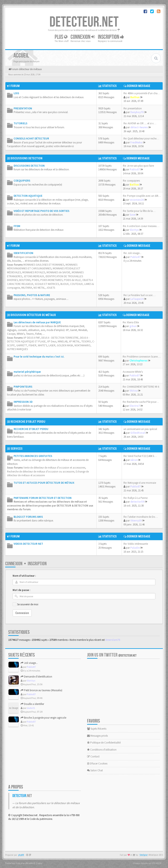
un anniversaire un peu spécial (140, 429)
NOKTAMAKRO (82, 345)
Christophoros (138, 361)
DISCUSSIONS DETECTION (26, 158)
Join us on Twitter (112, 655)
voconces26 (137, 200)
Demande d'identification (36, 677)
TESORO (86, 341)
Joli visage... (29, 663)
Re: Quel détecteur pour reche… (141, 139)
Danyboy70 (137, 112)
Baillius (135, 97)
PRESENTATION (23, 108)
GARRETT (22, 345)
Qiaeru (39, 863)
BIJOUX (65, 284)
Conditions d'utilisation (102, 750)
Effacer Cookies (97, 764)
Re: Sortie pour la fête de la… (139, 211)
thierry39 (136, 521)
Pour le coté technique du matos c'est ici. (39, 357)
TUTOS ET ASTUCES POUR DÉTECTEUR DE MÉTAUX (44, 483)
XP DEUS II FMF (32, 338)
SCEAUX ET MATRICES (47, 284)
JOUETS (51, 288)
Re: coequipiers (131, 181)
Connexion (83, 37)
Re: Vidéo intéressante (136, 544)
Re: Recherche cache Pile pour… (141, 402)
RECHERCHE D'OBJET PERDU (28, 422)
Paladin (135, 548)
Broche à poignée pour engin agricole (43, 718)
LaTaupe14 (137, 299)
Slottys (134, 230)
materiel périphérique (27, 372)
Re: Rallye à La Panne (136, 498)
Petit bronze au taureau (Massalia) (41, 690)
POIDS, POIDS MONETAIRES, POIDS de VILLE (56, 280)
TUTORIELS (20, 123)
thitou (133, 391)
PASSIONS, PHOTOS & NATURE (32, 295)
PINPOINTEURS (23, 387)
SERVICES (17, 449)
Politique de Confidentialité (104, 743)
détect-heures (139, 127)
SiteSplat (144, 855)
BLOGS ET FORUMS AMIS (28, 517)
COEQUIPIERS (22, 181)
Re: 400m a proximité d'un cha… (142, 93)
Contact (93, 756)
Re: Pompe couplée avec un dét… (142, 196)
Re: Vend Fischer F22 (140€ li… (140, 456)
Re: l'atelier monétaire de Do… (141, 517)
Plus (61, 37)
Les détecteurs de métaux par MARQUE (37, 322)
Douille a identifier (32, 704)
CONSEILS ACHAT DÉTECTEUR (31, 139)
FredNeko (136, 142)
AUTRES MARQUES (17, 349)
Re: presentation (133, 108)
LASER (52, 345)
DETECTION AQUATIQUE (28, 196)
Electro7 (135, 406)
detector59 (137, 502)
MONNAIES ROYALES (34, 272)
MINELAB (63, 341)
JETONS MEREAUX (34, 276)
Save (133, 215)
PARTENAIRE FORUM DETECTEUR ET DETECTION (43, 498)
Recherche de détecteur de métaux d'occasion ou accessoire (41, 472)
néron (134, 460)
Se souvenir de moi (28, 604)
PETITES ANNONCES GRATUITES (33, 456)
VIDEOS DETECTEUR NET (28, 544)
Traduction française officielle (19, 863)
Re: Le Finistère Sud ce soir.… (140, 295)
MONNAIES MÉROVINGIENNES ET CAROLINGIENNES (42, 267)
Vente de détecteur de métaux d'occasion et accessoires (54, 468)
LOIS (16, 93)
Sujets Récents (97, 729)
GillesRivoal (138, 433)
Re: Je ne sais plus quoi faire (138, 166)
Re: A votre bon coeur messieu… (141, 226)
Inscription (111, 37)
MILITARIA (27, 288)
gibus (133, 326)
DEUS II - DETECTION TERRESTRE (60, 338)
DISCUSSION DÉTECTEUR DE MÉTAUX (33, 315)
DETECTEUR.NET (84, 22)
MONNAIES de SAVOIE (58, 272)
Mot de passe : (21, 590)
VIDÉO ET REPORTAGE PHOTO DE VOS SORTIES (41, 211)
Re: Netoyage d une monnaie (140, 483)
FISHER (32, 345)
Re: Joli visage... (132, 253)
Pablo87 (135, 169)
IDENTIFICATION (23, 253)
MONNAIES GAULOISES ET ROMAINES (44, 265)
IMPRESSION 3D (23, 402)
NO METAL (39, 288)
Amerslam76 (113, 640)
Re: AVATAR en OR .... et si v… (140, 123)
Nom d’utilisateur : (24, 576)
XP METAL (74, 341)
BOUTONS (25, 280)
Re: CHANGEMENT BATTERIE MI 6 (141, 387)
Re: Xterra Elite (131, 322)
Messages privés (97, 736)
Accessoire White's (133, 372)
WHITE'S (42, 345)
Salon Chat (95, 770)
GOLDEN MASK (65, 345)
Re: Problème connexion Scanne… (142, 357)
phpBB (21, 855)
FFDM (17, 226)
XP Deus (52, 341)
